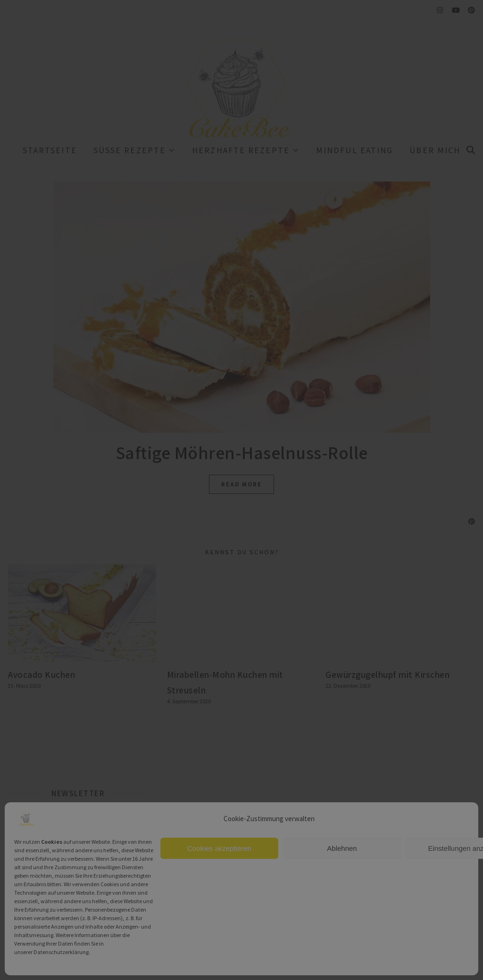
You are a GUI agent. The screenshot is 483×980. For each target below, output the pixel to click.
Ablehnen (342, 848)
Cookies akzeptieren (219, 848)
